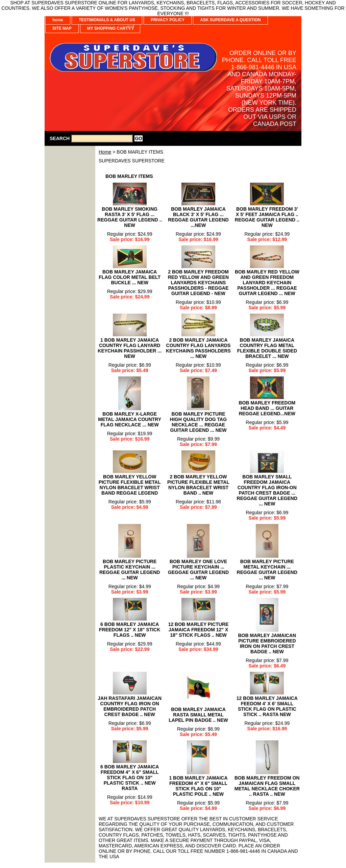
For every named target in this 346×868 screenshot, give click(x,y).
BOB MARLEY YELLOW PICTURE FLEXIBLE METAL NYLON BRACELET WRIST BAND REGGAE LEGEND (130, 485)
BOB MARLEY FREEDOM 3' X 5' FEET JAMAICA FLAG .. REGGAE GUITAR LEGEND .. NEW (267, 217)
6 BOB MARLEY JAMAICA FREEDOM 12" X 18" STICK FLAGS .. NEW (130, 630)
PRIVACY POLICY (168, 20)
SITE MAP (62, 28)
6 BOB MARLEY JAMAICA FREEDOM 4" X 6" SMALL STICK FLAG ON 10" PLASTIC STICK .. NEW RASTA (130, 778)
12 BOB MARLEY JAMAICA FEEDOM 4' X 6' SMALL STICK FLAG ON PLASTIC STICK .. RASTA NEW (267, 706)
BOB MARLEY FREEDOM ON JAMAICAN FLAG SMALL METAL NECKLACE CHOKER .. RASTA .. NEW (267, 786)
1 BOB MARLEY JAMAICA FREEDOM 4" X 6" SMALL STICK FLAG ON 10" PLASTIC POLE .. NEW (198, 786)
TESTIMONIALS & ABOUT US (107, 20)
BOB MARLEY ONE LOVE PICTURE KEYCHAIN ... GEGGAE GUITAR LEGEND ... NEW (198, 570)
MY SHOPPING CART (108, 28)
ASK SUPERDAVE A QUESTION (230, 20)
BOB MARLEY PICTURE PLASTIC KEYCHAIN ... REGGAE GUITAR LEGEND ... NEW (130, 570)
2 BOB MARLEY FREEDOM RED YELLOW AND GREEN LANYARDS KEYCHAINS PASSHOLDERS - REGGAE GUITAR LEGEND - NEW (198, 283)
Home (105, 152)
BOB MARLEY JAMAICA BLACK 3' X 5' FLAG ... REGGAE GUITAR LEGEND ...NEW (198, 217)
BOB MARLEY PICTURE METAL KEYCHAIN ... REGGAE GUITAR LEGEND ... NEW (267, 570)
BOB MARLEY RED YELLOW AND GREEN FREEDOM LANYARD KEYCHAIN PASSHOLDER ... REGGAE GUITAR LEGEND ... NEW (267, 283)
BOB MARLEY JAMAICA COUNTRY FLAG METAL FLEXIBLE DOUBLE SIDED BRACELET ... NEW (267, 348)
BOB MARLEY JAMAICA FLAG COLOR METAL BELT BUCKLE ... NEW (130, 277)
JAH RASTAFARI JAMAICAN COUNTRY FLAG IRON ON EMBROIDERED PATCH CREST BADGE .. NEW (130, 706)
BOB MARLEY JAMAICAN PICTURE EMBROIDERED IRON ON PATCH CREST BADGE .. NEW (267, 643)
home (58, 20)
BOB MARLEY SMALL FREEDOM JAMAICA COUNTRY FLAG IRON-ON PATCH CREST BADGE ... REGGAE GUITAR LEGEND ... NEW (267, 490)
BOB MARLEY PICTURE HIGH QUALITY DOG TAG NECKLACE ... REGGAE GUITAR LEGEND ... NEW (198, 422)
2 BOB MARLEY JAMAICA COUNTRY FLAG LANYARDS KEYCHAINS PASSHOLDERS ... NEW (198, 348)
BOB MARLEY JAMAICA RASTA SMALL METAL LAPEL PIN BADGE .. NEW (198, 715)
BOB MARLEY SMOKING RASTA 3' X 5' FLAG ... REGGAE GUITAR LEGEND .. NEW (130, 217)
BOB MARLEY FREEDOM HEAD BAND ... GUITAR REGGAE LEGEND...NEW (267, 408)
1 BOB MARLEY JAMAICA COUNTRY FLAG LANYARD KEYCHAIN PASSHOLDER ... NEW (130, 348)
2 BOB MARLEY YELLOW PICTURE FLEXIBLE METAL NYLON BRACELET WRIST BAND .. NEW (198, 485)
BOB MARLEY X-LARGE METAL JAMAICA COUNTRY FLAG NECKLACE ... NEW (130, 419)
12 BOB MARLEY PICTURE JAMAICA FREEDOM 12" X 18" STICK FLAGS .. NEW (199, 630)
